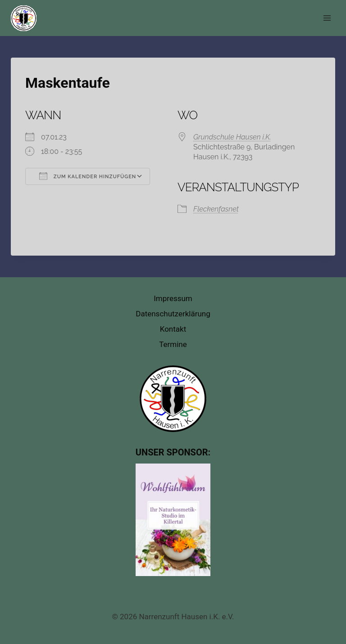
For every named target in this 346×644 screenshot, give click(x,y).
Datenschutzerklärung (173, 314)
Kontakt (173, 329)
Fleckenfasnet (216, 209)
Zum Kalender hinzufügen (88, 176)
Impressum (173, 298)
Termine (173, 344)
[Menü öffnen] (327, 18)
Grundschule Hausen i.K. (232, 137)
